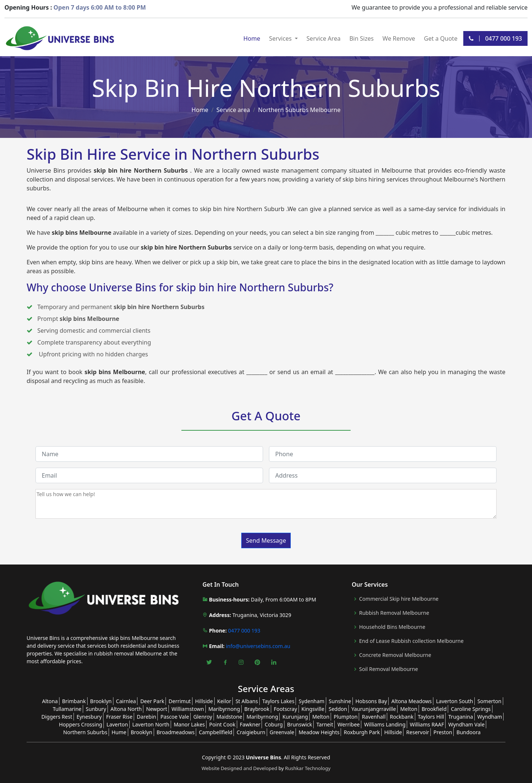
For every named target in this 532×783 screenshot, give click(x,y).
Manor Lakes (189, 724)
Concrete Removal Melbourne (395, 655)
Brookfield (434, 709)
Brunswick (300, 724)
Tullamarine (67, 709)
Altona (50, 701)
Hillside (204, 701)
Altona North (126, 709)
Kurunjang (295, 717)
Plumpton (346, 717)
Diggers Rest (57, 717)
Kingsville (313, 709)
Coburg (274, 724)
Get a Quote (441, 38)
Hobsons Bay (371, 701)
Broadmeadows (176, 732)
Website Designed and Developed (240, 768)
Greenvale (282, 732)
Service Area (324, 38)
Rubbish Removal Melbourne (394, 613)
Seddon (338, 709)
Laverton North (151, 724)
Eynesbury (89, 717)
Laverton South (454, 701)
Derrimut (180, 701)
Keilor (224, 701)
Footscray (285, 709)
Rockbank (402, 717)
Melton (409, 709)
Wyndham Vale (466, 724)
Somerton (489, 701)
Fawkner (250, 724)
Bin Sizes (362, 38)
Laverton (117, 724)
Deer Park (152, 701)
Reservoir (418, 732)
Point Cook (222, 724)
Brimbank (74, 701)
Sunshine (340, 701)
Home (252, 38)
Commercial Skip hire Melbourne (399, 599)
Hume (119, 732)
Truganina (461, 717)
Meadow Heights (319, 732)
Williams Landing (385, 724)
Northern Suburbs (85, 732)
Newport (156, 709)
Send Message (266, 540)
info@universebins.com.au (258, 646)
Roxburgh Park (362, 732)
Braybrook (257, 709)
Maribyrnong (224, 709)
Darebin (146, 717)
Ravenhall (374, 717)
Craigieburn (251, 732)
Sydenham (312, 701)
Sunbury (96, 709)
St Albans (247, 701)
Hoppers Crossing (80, 724)
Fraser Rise (119, 717)
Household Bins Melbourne (392, 627)
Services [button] (281, 38)
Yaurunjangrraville (374, 709)
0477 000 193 (495, 38)
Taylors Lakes (278, 701)
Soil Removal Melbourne (388, 669)
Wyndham (490, 717)
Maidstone (229, 717)
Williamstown (188, 709)
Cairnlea (126, 701)
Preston (443, 732)
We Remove (399, 38)
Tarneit (325, 724)
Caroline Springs (471, 709)
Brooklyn (101, 701)
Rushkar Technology (308, 768)
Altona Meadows (411, 701)
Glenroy (203, 717)
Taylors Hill (431, 717)
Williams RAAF (427, 724)
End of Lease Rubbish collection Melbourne (411, 641)
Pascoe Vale (175, 717)
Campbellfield (216, 732)
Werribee (349, 724)
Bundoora (469, 732)
